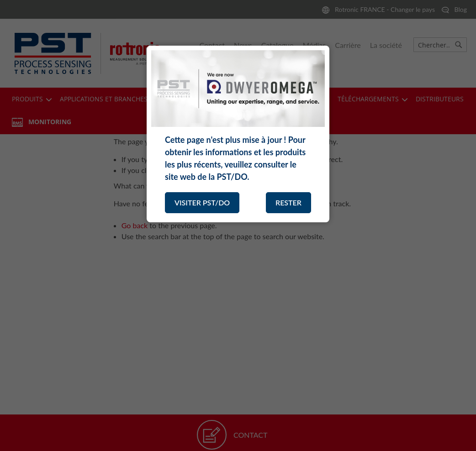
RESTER (288, 202)
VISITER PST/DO (202, 202)
